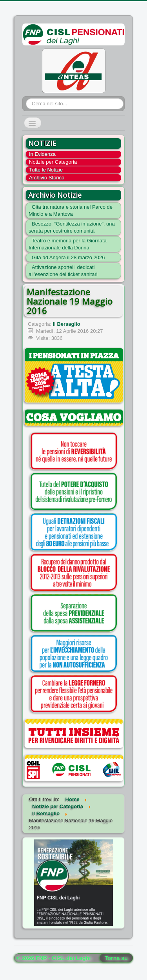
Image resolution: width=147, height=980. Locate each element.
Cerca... (26, 98)
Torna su (116, 958)
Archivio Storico (47, 178)
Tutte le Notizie (46, 170)
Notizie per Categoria (53, 162)
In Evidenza (42, 154)
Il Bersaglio (67, 324)
